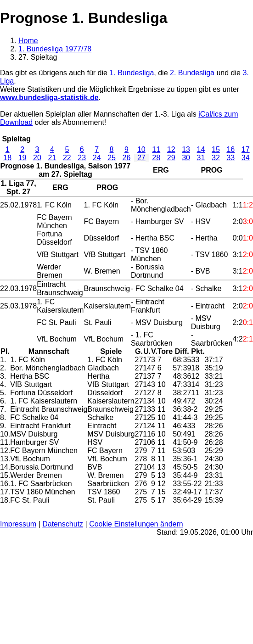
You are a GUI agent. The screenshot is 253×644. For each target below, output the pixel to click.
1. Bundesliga (132, 73)
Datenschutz (63, 524)
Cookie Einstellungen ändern (136, 524)
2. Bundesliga (192, 73)
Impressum (18, 524)
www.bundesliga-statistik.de (49, 98)
